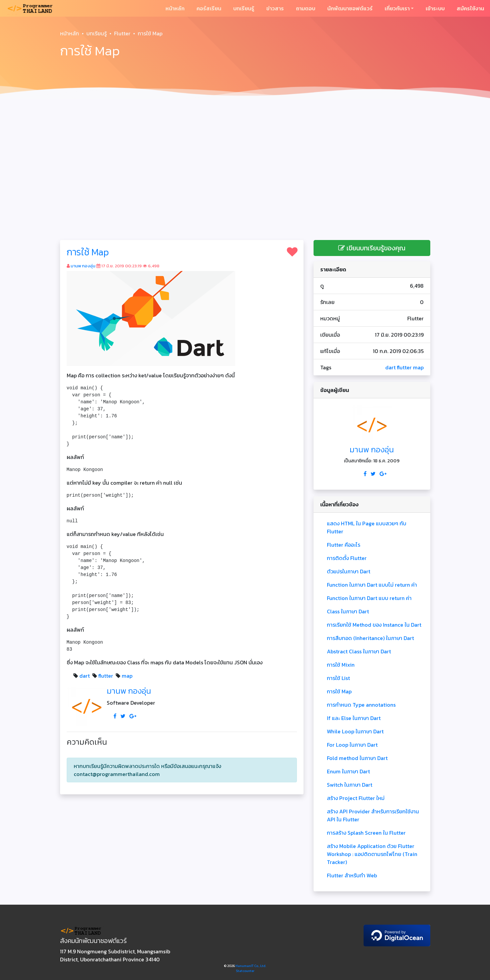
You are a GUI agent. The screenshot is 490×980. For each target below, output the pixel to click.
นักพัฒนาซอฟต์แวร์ (350, 8)
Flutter (122, 33)
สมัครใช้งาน (470, 8)
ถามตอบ (306, 8)
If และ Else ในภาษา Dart (354, 718)
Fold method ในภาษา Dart (357, 758)
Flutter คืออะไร (344, 545)
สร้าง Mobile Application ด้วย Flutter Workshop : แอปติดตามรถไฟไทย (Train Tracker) (372, 854)
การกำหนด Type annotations (361, 705)
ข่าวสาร (275, 8)
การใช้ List (338, 678)
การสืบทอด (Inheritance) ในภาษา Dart (370, 638)
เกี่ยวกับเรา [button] (397, 8)
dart (85, 676)
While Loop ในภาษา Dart (355, 731)
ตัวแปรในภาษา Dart (349, 571)
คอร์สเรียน (209, 8)
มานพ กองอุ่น (83, 266)
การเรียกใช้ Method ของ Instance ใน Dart (374, 625)
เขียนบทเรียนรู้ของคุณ (372, 248)
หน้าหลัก (175, 8)
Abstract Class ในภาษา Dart (359, 651)
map (127, 676)
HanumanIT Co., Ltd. (251, 966)
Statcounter (245, 971)
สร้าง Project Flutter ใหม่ (356, 798)
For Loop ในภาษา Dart (352, 745)
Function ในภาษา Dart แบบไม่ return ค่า (372, 585)
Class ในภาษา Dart (348, 611)
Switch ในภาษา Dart (350, 785)
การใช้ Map (88, 252)
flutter (106, 676)
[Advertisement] (245, 152)
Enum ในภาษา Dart (348, 771)
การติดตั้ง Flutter (347, 558)
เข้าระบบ (435, 8)
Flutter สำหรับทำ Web (352, 875)
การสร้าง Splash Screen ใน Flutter (366, 833)
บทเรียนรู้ (244, 8)
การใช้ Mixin (341, 665)
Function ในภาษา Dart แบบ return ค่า (369, 598)
